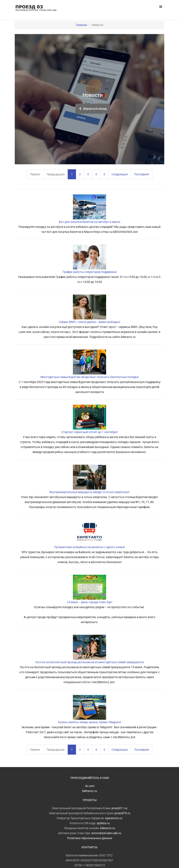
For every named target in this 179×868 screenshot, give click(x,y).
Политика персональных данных (90, 838)
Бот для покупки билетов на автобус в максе (90, 222)
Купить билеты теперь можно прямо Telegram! (90, 722)
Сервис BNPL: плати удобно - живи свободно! (89, 322)
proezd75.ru (122, 813)
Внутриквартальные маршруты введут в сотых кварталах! (89, 492)
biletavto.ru (108, 828)
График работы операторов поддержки (89, 272)
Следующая (120, 174)
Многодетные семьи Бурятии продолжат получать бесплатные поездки (89, 377)
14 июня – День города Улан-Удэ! (89, 602)
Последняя (142, 174)
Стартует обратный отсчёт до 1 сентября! (89, 432)
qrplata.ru (103, 823)
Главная (81, 25)
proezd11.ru (119, 808)
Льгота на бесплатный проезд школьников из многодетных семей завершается (90, 662)
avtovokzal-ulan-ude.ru (106, 833)
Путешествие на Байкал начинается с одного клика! (90, 547)
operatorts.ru (114, 818)
